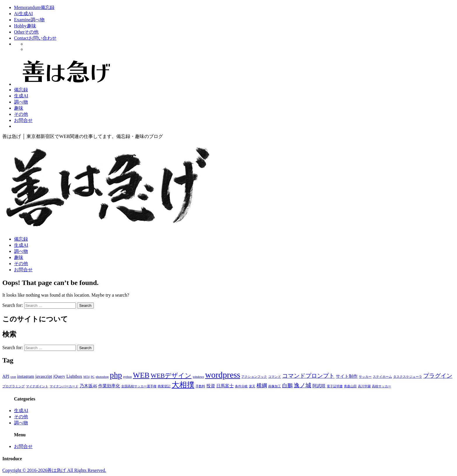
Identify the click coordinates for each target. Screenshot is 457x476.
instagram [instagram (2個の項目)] (26, 376)
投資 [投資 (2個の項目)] (211, 386)
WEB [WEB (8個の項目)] (141, 375)
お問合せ (23, 120)
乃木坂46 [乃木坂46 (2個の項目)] (88, 386)
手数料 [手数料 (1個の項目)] (200, 386)
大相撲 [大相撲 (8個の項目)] (183, 385)
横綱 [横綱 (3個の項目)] (262, 386)
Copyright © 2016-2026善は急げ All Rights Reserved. (54, 470)
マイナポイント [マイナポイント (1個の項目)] (37, 386)
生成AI (21, 96)
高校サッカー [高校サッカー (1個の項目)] (382, 386)
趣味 (19, 108)
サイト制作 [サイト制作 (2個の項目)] (347, 376)
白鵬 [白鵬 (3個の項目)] (287, 386)
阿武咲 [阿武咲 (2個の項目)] (319, 386)
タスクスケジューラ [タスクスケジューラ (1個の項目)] (408, 377)
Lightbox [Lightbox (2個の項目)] (74, 376)
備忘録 (21, 90)
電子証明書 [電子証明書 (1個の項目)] (335, 386)
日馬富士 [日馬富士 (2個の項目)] (225, 386)
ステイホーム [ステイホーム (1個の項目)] (382, 377)
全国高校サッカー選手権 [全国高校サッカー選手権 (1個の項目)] (139, 386)
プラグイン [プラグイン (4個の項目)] (438, 376)
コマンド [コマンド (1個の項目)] (275, 377)
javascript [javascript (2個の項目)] (44, 376)
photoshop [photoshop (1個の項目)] (102, 377)
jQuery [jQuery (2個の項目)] (59, 376)
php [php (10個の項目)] (116, 375)
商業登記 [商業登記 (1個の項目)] (164, 386)
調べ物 (21, 102)
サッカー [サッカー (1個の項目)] (365, 377)
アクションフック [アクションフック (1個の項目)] (254, 377)
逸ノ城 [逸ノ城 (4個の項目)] (303, 385)
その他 (21, 114)
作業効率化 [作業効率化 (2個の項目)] (109, 386)
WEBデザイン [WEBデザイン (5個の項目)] (171, 376)
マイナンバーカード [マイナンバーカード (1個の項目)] (64, 386)
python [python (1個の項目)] (127, 377)
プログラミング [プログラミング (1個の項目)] (14, 386)
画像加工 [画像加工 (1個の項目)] (275, 386)
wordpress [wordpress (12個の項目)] (223, 375)
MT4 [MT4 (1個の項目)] (86, 377)
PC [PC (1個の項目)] (93, 377)
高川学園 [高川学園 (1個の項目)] (364, 386)
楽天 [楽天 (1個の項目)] (252, 386)
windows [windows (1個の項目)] (198, 377)
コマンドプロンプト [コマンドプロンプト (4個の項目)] (308, 376)
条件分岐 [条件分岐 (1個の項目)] (241, 386)
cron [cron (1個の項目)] (13, 377)
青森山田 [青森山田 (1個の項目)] (350, 386)
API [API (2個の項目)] (6, 376)
